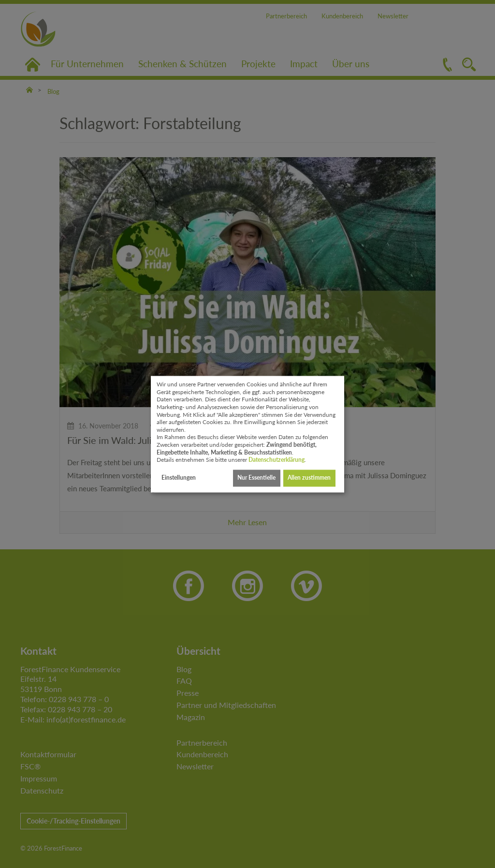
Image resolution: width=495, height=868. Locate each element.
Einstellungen (179, 478)
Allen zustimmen (309, 478)
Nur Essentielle (256, 478)
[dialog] (247, 434)
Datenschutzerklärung (277, 460)
